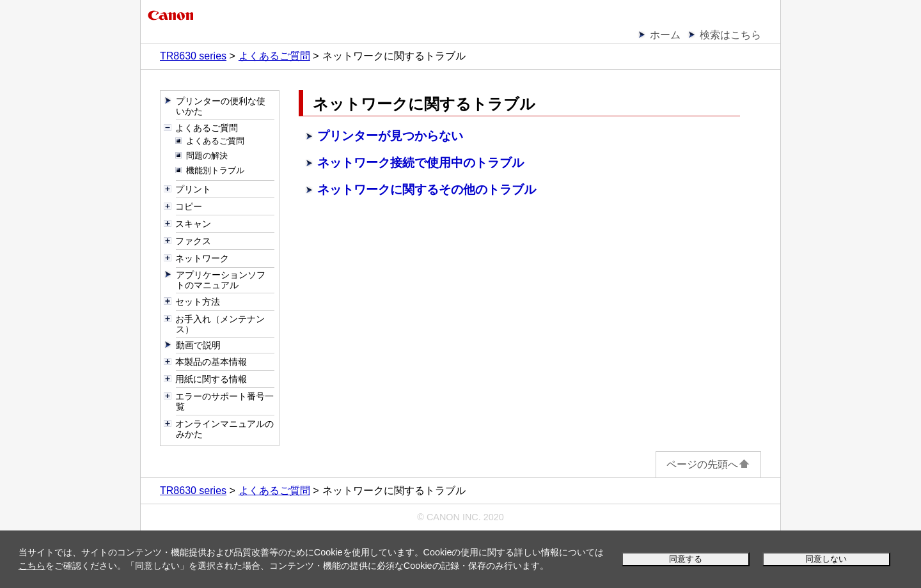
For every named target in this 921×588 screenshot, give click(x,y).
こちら (32, 566)
